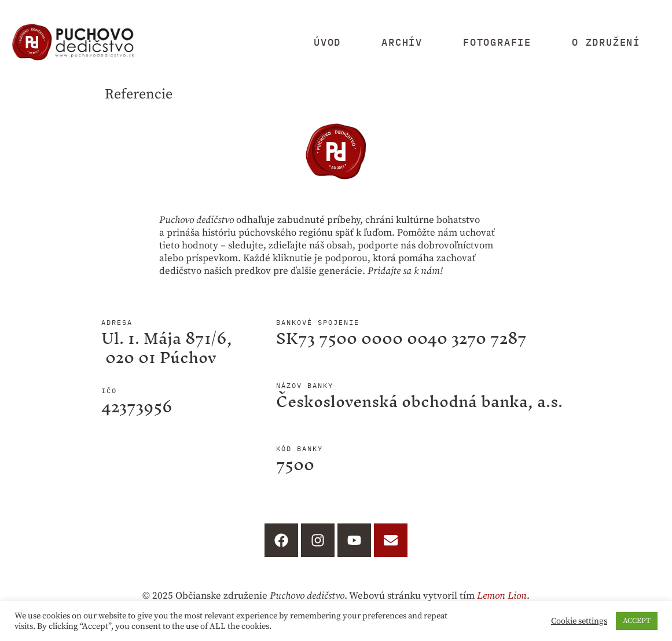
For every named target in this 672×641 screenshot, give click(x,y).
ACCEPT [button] (637, 621)
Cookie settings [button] (579, 621)
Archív (402, 42)
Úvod (327, 42)
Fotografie (497, 42)
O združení (606, 42)
